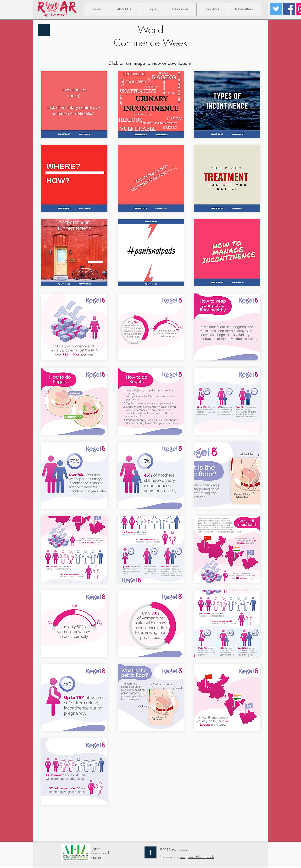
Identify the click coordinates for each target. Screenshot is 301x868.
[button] (180, 9)
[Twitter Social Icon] (276, 9)
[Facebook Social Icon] (289, 9)
